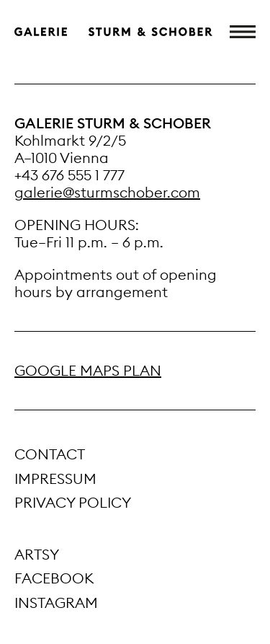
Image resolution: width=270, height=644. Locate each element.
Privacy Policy (73, 502)
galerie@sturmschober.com (107, 192)
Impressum (55, 478)
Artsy (37, 554)
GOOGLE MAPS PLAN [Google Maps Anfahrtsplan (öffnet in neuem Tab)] (88, 370)
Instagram (56, 603)
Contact (50, 454)
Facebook (54, 578)
